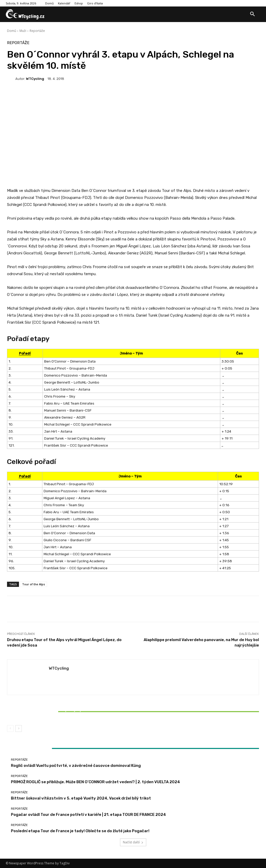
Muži (23, 31)
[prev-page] (10, 728)
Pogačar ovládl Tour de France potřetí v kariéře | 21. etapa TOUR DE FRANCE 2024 (88, 815)
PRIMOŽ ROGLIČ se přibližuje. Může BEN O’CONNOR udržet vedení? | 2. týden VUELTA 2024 (95, 782)
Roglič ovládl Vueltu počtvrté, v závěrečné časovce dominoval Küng (76, 766)
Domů (12, 31)
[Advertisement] (133, 128)
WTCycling (35, 79)
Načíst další (133, 842)
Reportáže (37, 31)
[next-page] (19, 728)
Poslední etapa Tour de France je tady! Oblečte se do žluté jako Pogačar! (80, 831)
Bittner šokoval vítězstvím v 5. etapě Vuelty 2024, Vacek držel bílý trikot (49, 712)
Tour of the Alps (34, 584)
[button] (252, 14)
